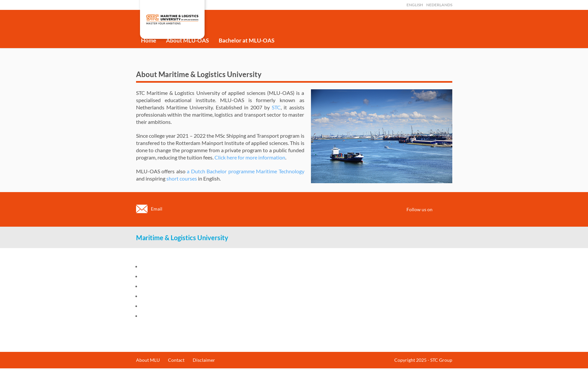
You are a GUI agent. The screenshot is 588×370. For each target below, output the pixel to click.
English (415, 5)
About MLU (148, 360)
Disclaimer (204, 360)
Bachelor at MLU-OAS (247, 40)
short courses (182, 178)
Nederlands (439, 5)
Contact (176, 360)
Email (157, 209)
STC (276, 107)
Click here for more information (250, 157)
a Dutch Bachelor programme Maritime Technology (246, 171)
